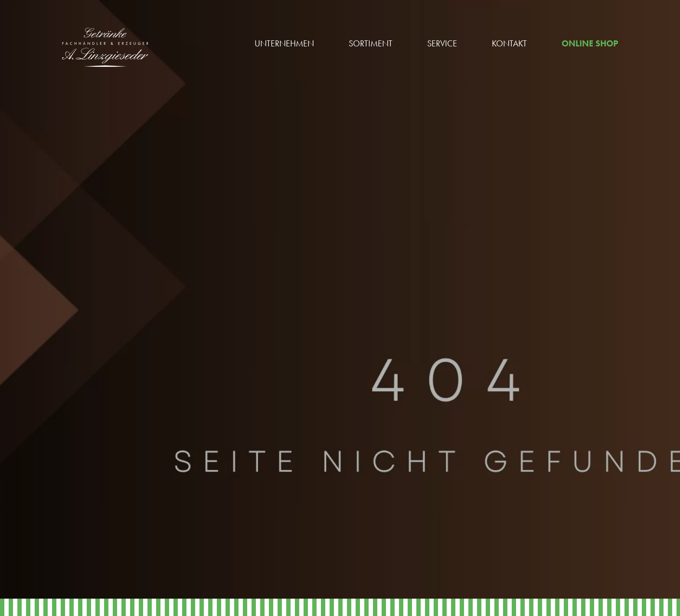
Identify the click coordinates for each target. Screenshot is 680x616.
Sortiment (371, 43)
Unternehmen (284, 43)
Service (442, 43)
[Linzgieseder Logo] (105, 47)
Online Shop (590, 43)
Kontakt (509, 43)
